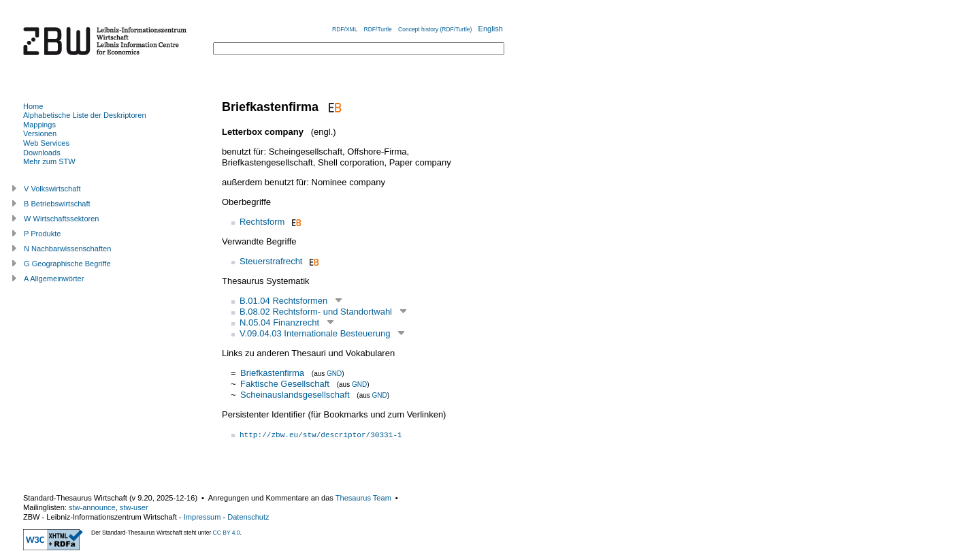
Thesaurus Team (363, 498)
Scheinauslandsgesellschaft (295, 395)
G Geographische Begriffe (67, 264)
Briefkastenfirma (272, 373)
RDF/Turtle (378, 29)
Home (33, 106)
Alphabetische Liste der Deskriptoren (85, 115)
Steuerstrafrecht (271, 261)
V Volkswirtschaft (52, 189)
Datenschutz (248, 517)
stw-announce (92, 507)
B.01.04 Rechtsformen (283, 301)
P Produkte (42, 234)
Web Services (46, 143)
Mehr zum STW (49, 161)
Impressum (202, 517)
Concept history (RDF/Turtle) (435, 29)
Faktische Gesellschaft (285, 384)
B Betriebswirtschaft (57, 204)
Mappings (39, 125)
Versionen (40, 133)
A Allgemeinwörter (54, 279)
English (491, 29)
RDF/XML (345, 29)
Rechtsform (262, 222)
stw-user (134, 507)
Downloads (42, 153)
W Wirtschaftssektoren (62, 219)
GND (334, 374)
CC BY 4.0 (227, 533)
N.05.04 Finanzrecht (279, 322)
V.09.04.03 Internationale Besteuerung (315, 333)
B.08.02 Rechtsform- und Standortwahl (316, 312)
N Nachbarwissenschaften (67, 249)
